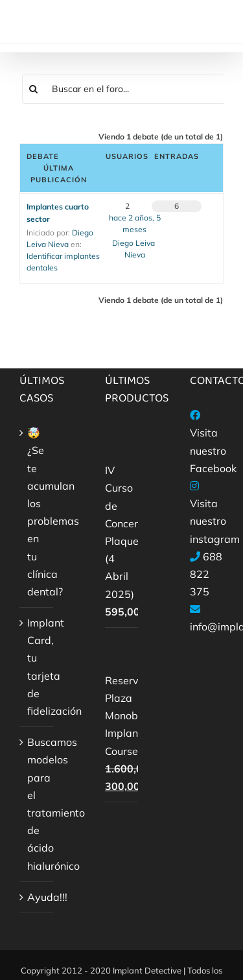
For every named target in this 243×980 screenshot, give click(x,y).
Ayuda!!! (37, 897)
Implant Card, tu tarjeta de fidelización (37, 667)
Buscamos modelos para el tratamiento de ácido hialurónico (37, 804)
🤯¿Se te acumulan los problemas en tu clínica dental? (37, 512)
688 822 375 (206, 574)
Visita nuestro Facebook (213, 450)
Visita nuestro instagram (215, 521)
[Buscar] (34, 89)
